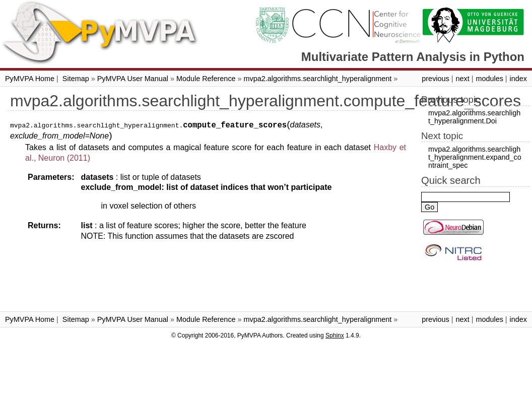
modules (489, 79)
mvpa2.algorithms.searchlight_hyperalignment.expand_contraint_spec (475, 157)
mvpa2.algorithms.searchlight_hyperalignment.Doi (474, 117)
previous (435, 79)
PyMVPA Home (30, 79)
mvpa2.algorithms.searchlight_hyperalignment (318, 79)
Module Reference (206, 79)
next (462, 79)
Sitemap (76, 79)
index (518, 79)
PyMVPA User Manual (133, 79)
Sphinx (335, 335)
